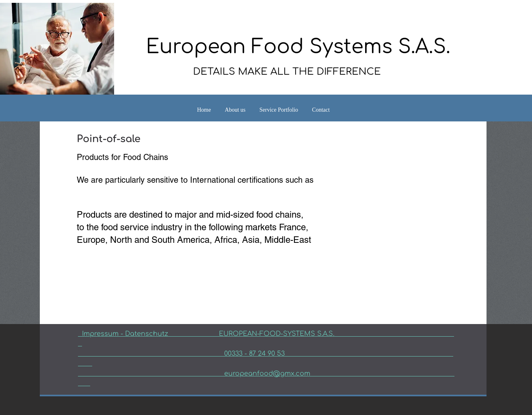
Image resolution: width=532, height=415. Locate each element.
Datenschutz (172, 334)
